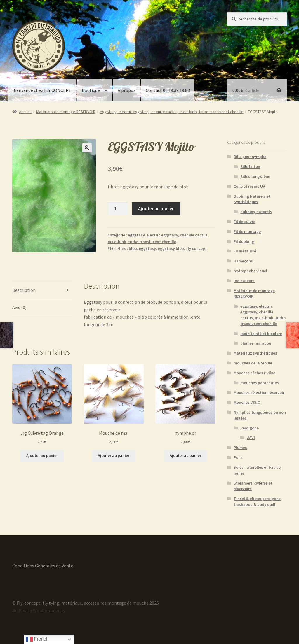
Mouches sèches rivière (254, 373)
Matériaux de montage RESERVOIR (66, 112)
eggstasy (147, 248)
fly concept (196, 248)
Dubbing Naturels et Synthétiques (252, 199)
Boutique (91, 90)
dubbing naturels (256, 212)
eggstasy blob (171, 248)
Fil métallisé (245, 251)
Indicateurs (244, 281)
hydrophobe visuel (250, 271)
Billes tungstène (255, 176)
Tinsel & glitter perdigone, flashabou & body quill (258, 501)
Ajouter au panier (156, 208)
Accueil (25, 112)
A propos (127, 90)
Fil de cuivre (244, 222)
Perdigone (250, 428)
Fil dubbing (244, 241)
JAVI (251, 438)
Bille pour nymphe (250, 157)
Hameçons (243, 261)
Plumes (240, 448)
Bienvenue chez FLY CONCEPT (42, 90)
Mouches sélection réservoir (259, 392)
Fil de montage (247, 231)
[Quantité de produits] (118, 209)
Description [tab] (24, 290)
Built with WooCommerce (38, 610)
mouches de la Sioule (253, 363)
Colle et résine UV (249, 186)
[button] (87, 148)
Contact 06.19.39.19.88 (168, 90)
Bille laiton (250, 166)
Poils (238, 457)
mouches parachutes (260, 383)
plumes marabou (256, 343)
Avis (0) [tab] (19, 307)
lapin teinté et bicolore (261, 334)
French (37, 639)
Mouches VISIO (247, 402)
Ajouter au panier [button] (42, 455)
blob (133, 248)
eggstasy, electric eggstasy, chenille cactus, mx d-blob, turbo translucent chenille (172, 112)
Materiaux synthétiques (255, 353)
